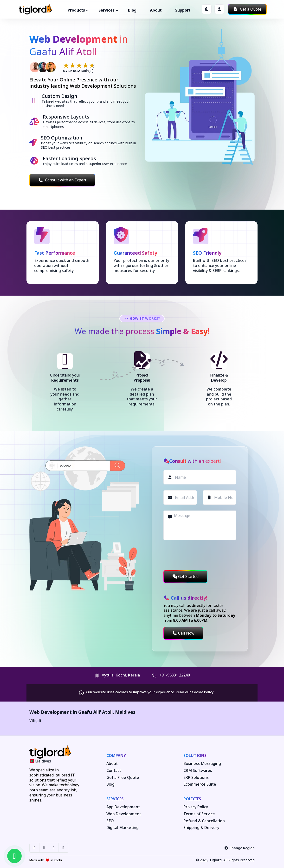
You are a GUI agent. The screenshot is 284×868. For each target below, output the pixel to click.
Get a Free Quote (123, 778)
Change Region (240, 848)
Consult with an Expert (62, 180)
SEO (110, 821)
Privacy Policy (196, 807)
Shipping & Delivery (201, 828)
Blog (132, 10)
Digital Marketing (123, 828)
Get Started (185, 576)
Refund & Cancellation (204, 821)
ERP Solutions (196, 778)
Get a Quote (247, 9)
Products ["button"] (76, 10)
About (156, 10)
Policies (192, 799)
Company (116, 755)
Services (115, 799)
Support (183, 10)
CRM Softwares (198, 771)
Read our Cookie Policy (195, 692)
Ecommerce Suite (200, 784)
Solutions (195, 755)
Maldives (125, 712)
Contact (114, 771)
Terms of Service (199, 814)
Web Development (124, 814)
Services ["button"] (106, 10)
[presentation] (200, 555)
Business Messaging (202, 764)
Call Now (183, 633)
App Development (123, 807)
